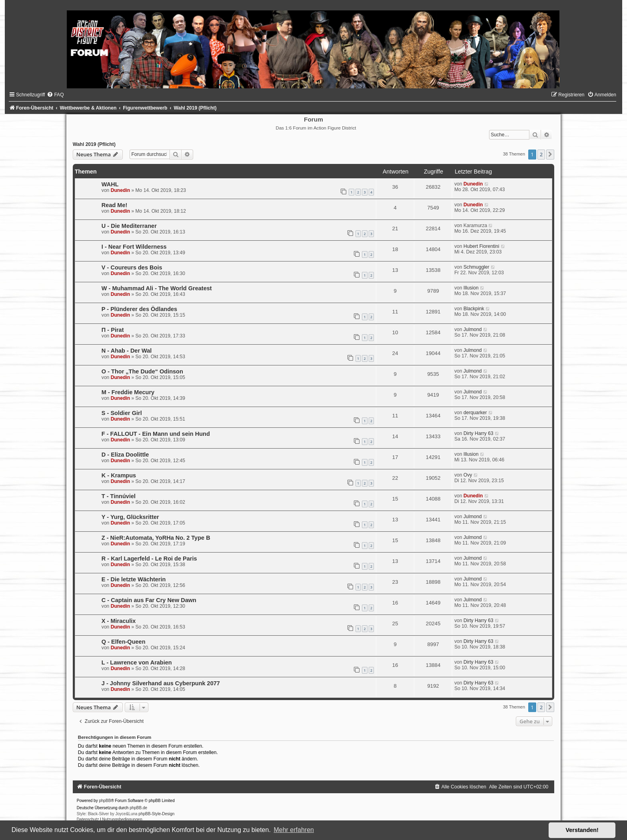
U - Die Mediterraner (129, 226)
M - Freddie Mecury (128, 392)
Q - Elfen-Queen (124, 642)
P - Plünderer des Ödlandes (139, 309)
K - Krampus (119, 475)
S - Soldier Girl (122, 413)
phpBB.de (138, 808)
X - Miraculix (119, 621)
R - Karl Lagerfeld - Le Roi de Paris (149, 559)
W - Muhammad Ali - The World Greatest (157, 288)
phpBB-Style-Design (156, 814)
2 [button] (541, 154)
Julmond (473, 329)
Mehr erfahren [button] (294, 830)
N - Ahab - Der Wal (127, 351)
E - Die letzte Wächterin (134, 579)
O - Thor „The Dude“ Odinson (142, 371)
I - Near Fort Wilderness (134, 247)
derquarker (475, 413)
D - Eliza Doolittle (125, 455)
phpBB (105, 801)
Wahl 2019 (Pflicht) (94, 144)
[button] (550, 154)
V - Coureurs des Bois (132, 267)
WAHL (110, 184)
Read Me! (115, 205)
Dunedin (120, 190)
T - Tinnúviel (119, 496)
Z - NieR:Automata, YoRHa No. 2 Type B (156, 538)
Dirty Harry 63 (478, 433)
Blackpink (474, 309)
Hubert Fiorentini (481, 246)
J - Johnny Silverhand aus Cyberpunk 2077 (161, 683)
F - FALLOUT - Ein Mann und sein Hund (156, 434)
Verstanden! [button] (582, 830)
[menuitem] (55, 95)
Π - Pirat (113, 330)
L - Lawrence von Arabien (137, 662)
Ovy (468, 475)
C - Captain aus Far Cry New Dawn (149, 600)
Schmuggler (476, 267)
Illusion (471, 288)
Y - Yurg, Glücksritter (130, 517)
